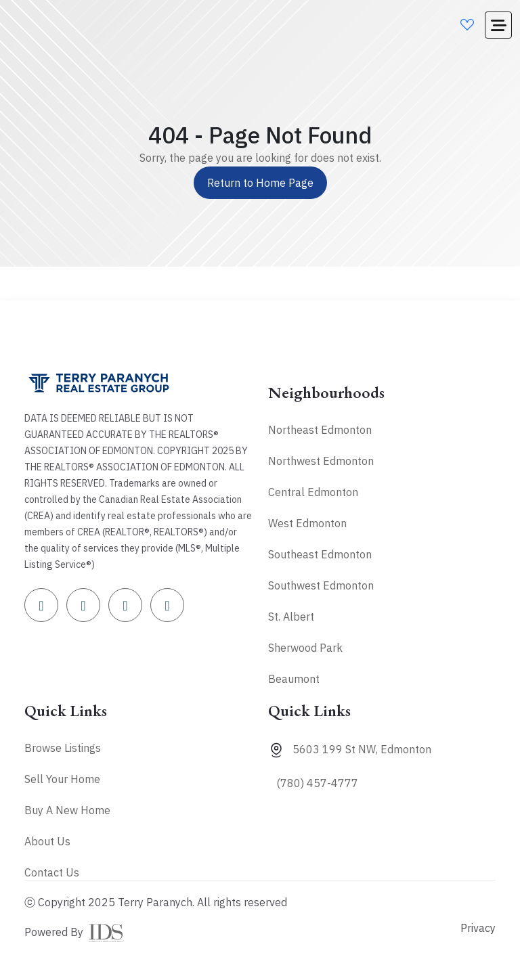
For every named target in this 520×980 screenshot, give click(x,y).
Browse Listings (63, 748)
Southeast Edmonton (320, 554)
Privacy (478, 928)
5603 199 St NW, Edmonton (362, 749)
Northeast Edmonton (320, 430)
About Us (47, 841)
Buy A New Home (67, 810)
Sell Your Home (62, 779)
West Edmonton (307, 523)
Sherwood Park (305, 648)
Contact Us (52, 872)
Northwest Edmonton (321, 461)
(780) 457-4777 (317, 783)
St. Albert (291, 617)
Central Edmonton (313, 492)
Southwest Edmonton (321, 585)
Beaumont (294, 679)
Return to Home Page (260, 183)
